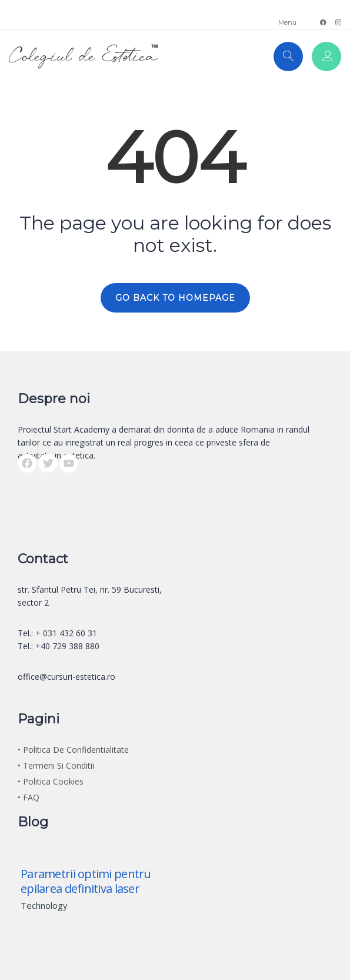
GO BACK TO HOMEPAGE (175, 298)
